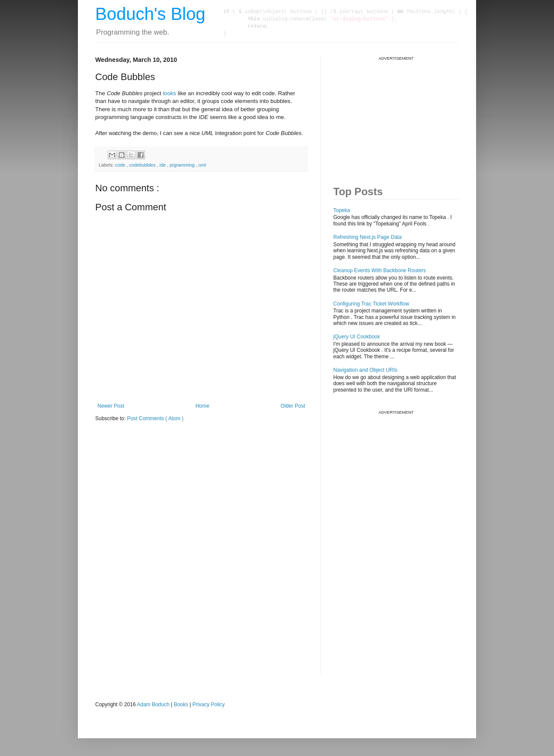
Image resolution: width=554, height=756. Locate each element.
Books (181, 705)
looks (169, 93)
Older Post (293, 406)
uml (202, 165)
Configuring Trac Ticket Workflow (371, 304)
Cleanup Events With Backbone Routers (380, 270)
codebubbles (143, 165)
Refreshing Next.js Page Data (367, 237)
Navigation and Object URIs (365, 370)
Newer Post (111, 406)
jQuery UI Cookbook (357, 337)
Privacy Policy (209, 705)
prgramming (183, 165)
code (121, 165)
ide (163, 165)
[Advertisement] (398, 115)
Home (203, 406)
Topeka (342, 210)
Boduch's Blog (150, 14)
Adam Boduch (153, 705)
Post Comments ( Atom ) (155, 418)
